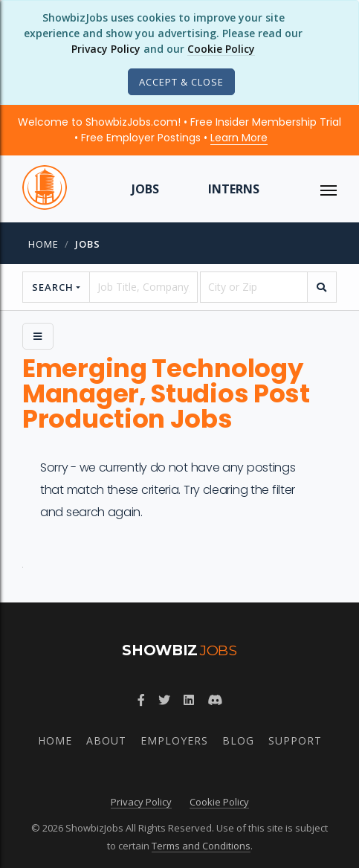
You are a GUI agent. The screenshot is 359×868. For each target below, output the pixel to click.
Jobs (145, 189)
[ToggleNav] (329, 189)
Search (53, 287)
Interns (234, 189)
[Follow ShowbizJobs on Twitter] (164, 700)
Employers (174, 740)
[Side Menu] (38, 336)
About (106, 740)
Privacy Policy (106, 49)
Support (295, 740)
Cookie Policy (221, 49)
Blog (238, 740)
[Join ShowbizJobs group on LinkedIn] (189, 700)
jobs (88, 244)
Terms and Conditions (201, 846)
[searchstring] (143, 287)
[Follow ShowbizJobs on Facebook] (141, 700)
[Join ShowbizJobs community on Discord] (215, 700)
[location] (254, 287)
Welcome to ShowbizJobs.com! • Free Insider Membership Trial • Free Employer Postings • (179, 130)
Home (43, 244)
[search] (322, 287)
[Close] (181, 82)
